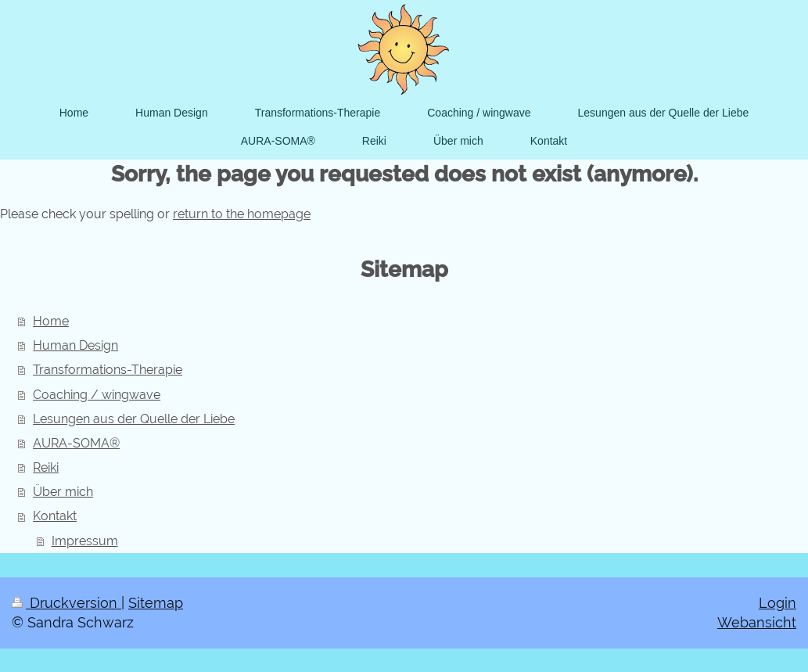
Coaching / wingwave (97, 395)
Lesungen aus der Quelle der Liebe (134, 419)
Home (51, 321)
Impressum (85, 541)
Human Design (75, 345)
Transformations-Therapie (108, 370)
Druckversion (66, 603)
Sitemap (156, 603)
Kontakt (55, 516)
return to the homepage (242, 214)
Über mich (63, 492)
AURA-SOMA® (76, 443)
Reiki (46, 467)
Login (777, 603)
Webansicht (757, 622)
